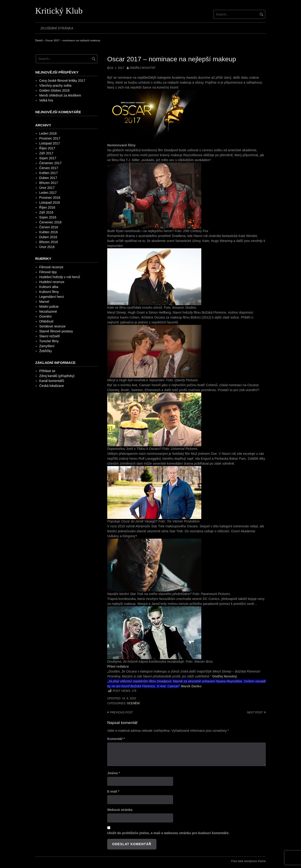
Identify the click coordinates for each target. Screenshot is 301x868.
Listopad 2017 (50, 143)
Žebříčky (46, 351)
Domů (39, 40)
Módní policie (49, 307)
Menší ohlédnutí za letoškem (60, 95)
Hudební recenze (52, 282)
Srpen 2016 (48, 217)
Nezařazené (48, 311)
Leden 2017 (48, 193)
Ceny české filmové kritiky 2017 (62, 81)
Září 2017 (46, 153)
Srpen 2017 (48, 158)
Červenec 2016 (50, 222)
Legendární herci (52, 297)
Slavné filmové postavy (56, 331)
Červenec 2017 (50, 163)
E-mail (113, 791)
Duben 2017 (48, 178)
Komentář (116, 739)
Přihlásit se (47, 371)
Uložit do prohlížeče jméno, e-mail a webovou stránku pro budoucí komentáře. (168, 833)
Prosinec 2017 (50, 138)
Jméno (114, 773)
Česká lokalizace (52, 386)
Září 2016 (46, 212)
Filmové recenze (51, 267)
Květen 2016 (49, 232)
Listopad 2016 (50, 202)
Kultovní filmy (49, 292)
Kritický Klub (59, 11)
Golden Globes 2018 (54, 90)
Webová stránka (120, 810)
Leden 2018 (48, 133)
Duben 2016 (48, 237)
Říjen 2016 (47, 207)
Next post (255, 712)
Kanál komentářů (52, 381)
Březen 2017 (49, 183)
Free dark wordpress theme (248, 861)
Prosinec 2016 (50, 198)
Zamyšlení (47, 346)
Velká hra (46, 100)
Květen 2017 (49, 173)
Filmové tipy (48, 272)
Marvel (44, 302)
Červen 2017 (49, 168)
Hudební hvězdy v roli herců (60, 277)
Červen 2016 (49, 227)
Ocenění (133, 703)
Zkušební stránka (57, 28)
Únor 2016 (47, 247)
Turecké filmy (49, 341)
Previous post (121, 712)
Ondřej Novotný (142, 68)
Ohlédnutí (46, 321)
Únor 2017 (47, 188)
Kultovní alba (49, 287)
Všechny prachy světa (55, 86)
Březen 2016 (49, 242)
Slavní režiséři (50, 336)
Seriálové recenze (52, 326)
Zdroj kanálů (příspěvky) (57, 376)
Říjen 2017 (47, 148)
